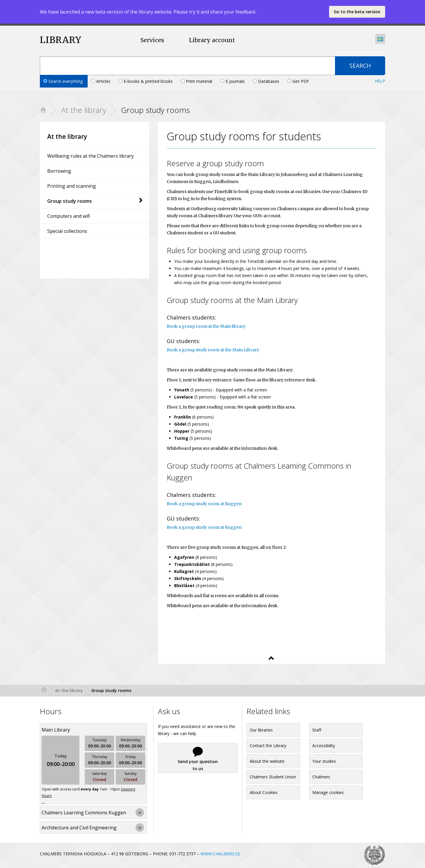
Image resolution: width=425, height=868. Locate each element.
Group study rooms (95, 201)
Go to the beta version (357, 12)
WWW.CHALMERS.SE (220, 854)
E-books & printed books (146, 81)
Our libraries (261, 730)
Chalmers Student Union (273, 777)
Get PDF (298, 81)
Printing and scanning (72, 186)
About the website (267, 761)
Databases (267, 81)
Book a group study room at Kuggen (204, 504)
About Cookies (264, 792)
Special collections (67, 231)
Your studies (324, 761)
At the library (84, 110)
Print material (197, 81)
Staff (317, 730)
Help (380, 81)
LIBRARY (61, 40)
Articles (101, 81)
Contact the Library (268, 746)
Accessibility (324, 746)
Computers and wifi (69, 216)
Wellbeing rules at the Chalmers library (90, 156)
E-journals (233, 81)
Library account (212, 40)
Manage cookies (328, 792)
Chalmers (321, 777)
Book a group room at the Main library (206, 326)
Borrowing (59, 171)
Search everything (64, 81)
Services (152, 40)
